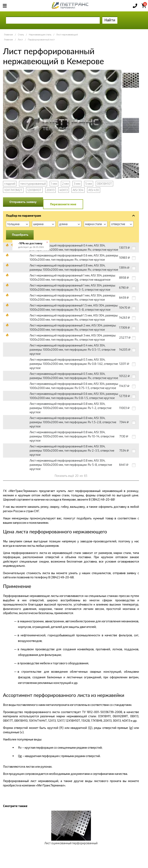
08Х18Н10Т (104, 184)
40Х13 (64, 190)
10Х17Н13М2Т (13, 190)
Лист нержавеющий (67, 34)
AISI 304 (78, 190)
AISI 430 (94, 190)
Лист (20, 39)
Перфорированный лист (41, 39)
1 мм (54, 184)
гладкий (10, 184)
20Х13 (50, 190)
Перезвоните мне (63, 204)
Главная (8, 34)
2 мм (65, 184)
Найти (110, 20)
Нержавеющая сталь (40, 34)
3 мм (77, 184)
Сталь (21, 34)
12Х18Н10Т (34, 190)
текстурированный (33, 184)
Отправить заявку (23, 202)
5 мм (89, 184)
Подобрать (20, 234)
